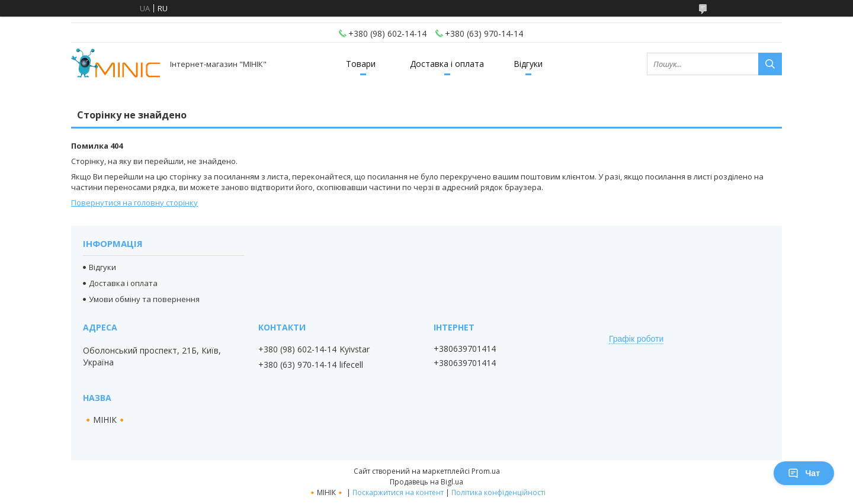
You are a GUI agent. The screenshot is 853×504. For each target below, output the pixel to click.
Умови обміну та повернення (144, 299)
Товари (361, 64)
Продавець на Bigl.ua (426, 482)
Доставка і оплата (447, 64)
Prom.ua (486, 471)
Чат (804, 473)
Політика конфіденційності (498, 492)
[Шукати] (770, 64)
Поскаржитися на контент (398, 492)
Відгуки (528, 64)
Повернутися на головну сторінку (134, 203)
